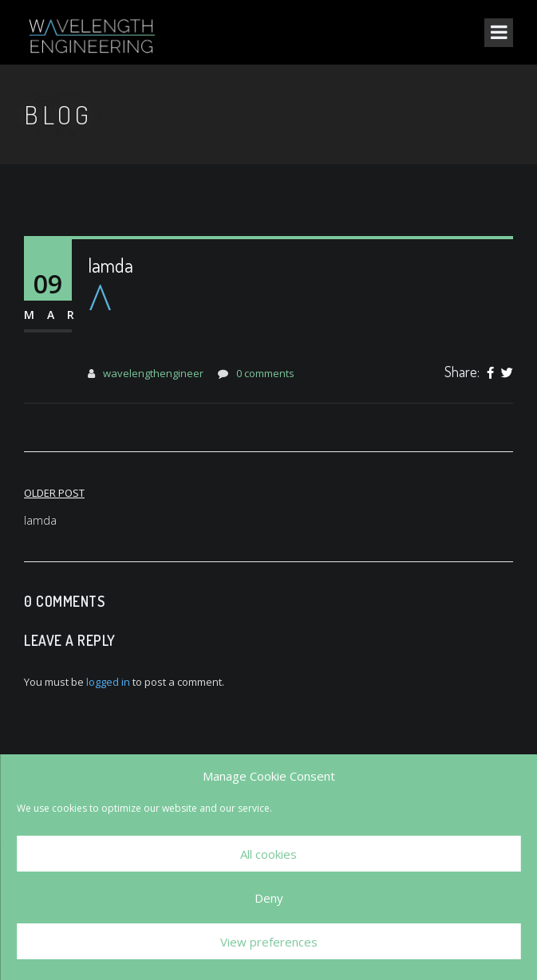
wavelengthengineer (153, 373)
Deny (269, 898)
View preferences (269, 942)
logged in (108, 682)
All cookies (268, 854)
